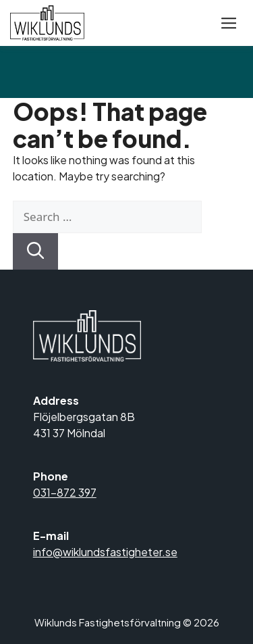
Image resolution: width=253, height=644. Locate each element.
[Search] (36, 251)
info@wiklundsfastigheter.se (105, 552)
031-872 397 (65, 492)
